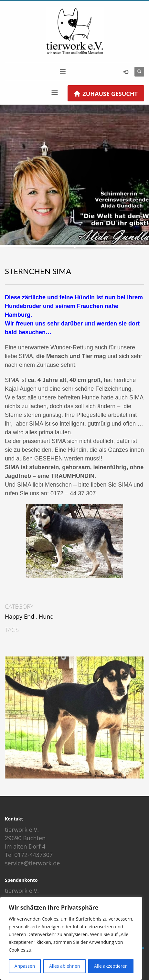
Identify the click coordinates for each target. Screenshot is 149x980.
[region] (71, 938)
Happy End (20, 616)
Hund (46, 616)
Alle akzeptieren (111, 966)
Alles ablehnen (64, 966)
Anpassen (25, 966)
